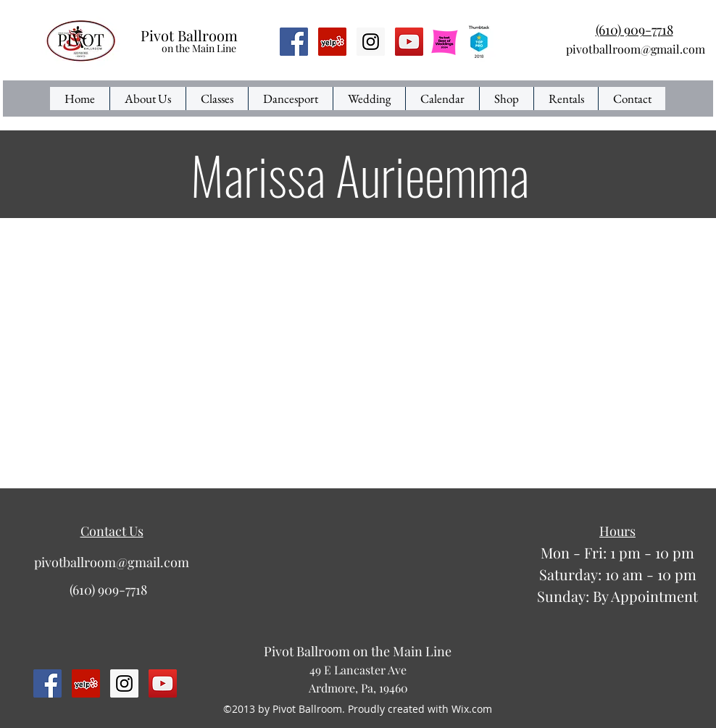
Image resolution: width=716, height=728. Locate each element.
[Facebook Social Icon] (294, 42)
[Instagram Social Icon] (371, 42)
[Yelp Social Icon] (332, 42)
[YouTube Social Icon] (409, 42)
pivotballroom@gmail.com (636, 49)
